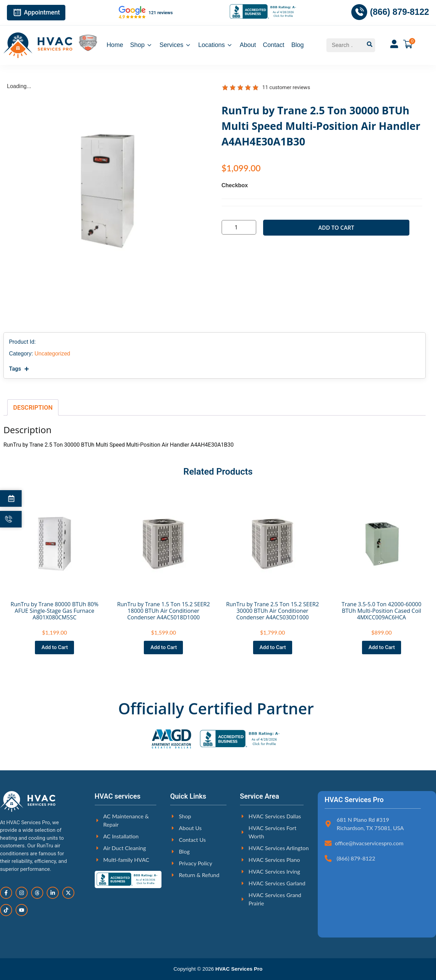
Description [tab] (33, 407)
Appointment (36, 12)
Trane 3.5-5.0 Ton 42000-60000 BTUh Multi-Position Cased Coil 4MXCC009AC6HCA (382, 611)
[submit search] (370, 45)
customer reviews (286, 87)
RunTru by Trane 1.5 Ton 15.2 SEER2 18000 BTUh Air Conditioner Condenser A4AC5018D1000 (164, 611)
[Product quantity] (240, 227)
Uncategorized (52, 354)
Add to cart (336, 228)
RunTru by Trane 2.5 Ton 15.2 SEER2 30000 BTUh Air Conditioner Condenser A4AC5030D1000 (272, 611)
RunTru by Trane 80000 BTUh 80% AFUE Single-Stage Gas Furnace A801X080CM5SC (55, 611)
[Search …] (345, 45)
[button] (215, 369)
